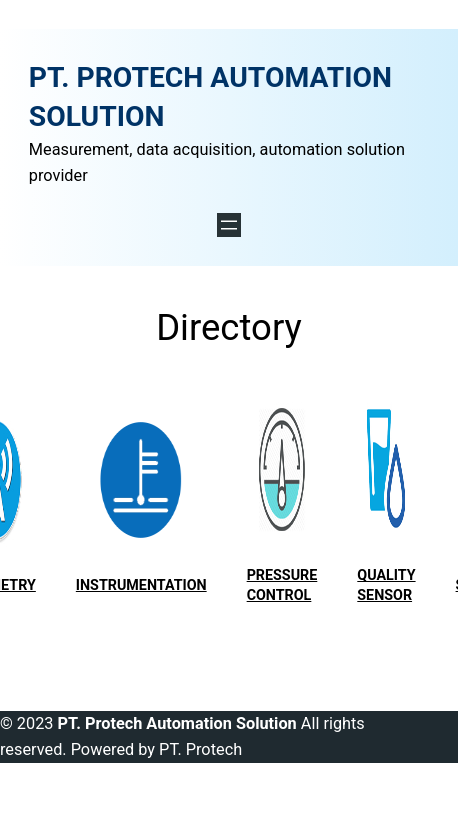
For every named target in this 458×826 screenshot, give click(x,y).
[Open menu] (229, 225)
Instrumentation (141, 585)
